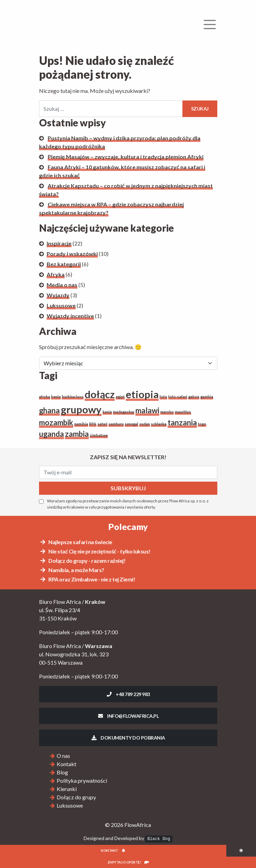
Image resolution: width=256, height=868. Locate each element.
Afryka (56, 274)
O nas (63, 756)
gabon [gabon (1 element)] (194, 397)
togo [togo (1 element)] (202, 424)
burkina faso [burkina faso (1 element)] (73, 397)
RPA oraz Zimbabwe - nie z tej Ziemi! (87, 579)
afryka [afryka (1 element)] (45, 397)
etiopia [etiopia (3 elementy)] (142, 394)
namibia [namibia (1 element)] (81, 424)
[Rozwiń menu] (210, 25)
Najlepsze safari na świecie (76, 542)
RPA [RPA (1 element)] (93, 424)
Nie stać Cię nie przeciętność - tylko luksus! (95, 551)
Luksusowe (61, 305)
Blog (62, 772)
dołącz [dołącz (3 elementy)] (100, 394)
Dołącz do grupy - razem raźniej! (83, 561)
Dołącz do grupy (76, 797)
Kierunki (67, 789)
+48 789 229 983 (128, 694)
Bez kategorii (64, 264)
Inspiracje (59, 243)
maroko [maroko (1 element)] (167, 412)
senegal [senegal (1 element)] (131, 424)
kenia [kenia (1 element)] (107, 412)
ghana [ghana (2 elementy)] (49, 410)
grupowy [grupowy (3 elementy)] (81, 409)
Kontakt (67, 764)
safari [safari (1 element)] (102, 424)
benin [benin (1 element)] (56, 397)
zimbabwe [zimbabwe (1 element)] (99, 435)
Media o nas (62, 285)
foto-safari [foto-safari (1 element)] (178, 397)
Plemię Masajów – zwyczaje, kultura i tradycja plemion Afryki (126, 157)
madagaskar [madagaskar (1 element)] (124, 412)
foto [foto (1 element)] (163, 397)
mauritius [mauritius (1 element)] (183, 412)
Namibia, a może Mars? (72, 570)
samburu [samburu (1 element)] (116, 424)
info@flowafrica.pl (128, 716)
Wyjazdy (58, 295)
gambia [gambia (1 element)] (207, 397)
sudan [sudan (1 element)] (145, 424)
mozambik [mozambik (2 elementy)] (56, 422)
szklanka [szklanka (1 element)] (159, 424)
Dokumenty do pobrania (128, 738)
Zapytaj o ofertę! (128, 862)
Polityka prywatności (82, 780)
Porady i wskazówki (72, 254)
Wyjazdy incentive (70, 316)
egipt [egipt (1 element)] (120, 397)
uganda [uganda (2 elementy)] (51, 434)
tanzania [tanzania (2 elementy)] (182, 422)
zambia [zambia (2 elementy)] (77, 434)
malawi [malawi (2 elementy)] (147, 410)
